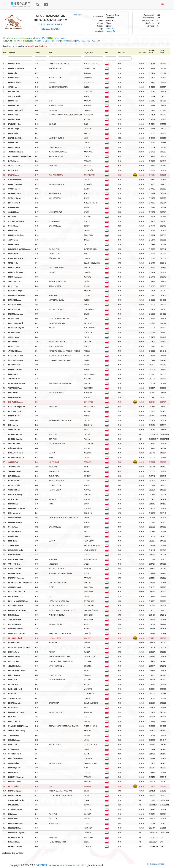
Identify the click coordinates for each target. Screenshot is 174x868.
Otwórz (110, 31)
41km (57, 38)
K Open (38, 41)
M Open (46, 41)
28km (50, 38)
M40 (78, 41)
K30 (63, 41)
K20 (53, 41)
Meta (63, 38)
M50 (88, 41)
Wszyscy (29, 41)
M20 (58, 41)
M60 (98, 41)
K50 (83, 41)
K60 (93, 41)
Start (38, 38)
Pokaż (110, 29)
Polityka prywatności (156, 864)
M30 (68, 41)
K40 (73, 41)
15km (44, 38)
